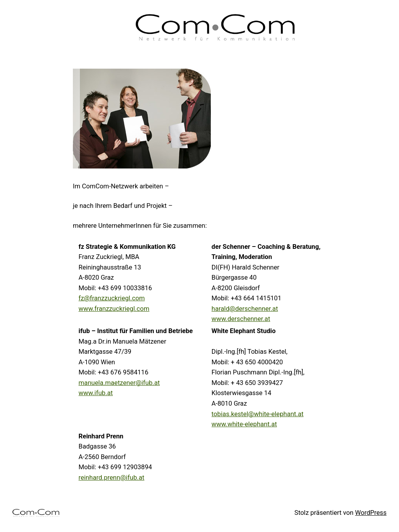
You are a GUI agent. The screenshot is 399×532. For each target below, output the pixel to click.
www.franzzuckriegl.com (114, 309)
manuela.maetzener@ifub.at (119, 383)
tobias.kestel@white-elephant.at (258, 414)
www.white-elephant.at (244, 424)
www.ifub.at (96, 393)
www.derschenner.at (241, 319)
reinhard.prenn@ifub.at (112, 478)
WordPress (371, 513)
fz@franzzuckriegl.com (112, 298)
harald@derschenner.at (245, 309)
